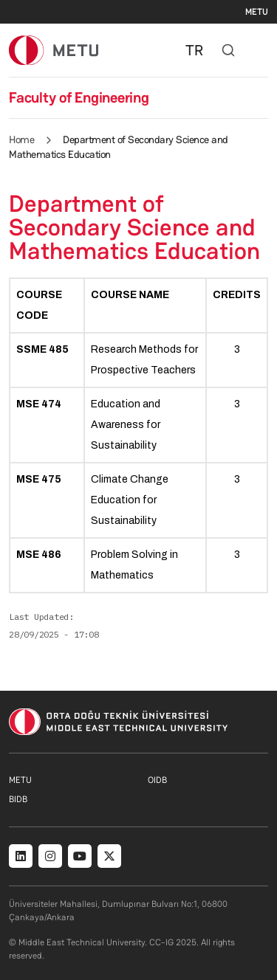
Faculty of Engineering (79, 97)
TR (194, 50)
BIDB (18, 799)
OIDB (157, 780)
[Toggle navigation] (261, 50)
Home (21, 139)
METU (257, 12)
